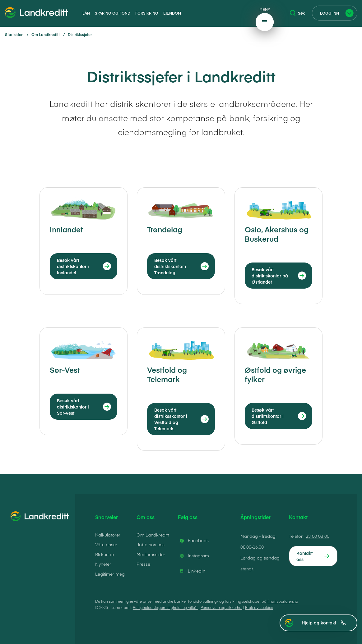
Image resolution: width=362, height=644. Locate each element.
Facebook (193, 541)
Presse (143, 564)
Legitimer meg (110, 574)
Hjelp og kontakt (324, 623)
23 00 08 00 (318, 536)
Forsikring (147, 13)
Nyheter (103, 564)
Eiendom (172, 13)
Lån (86, 13)
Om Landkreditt (153, 535)
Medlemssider (151, 554)
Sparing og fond (113, 13)
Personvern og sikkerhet (221, 607)
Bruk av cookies (259, 607)
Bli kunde (104, 554)
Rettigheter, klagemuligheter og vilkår (165, 607)
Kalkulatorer (108, 535)
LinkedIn (192, 571)
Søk (297, 13)
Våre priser (106, 544)
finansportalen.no (283, 601)
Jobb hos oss (151, 544)
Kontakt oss (304, 556)
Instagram (193, 556)
